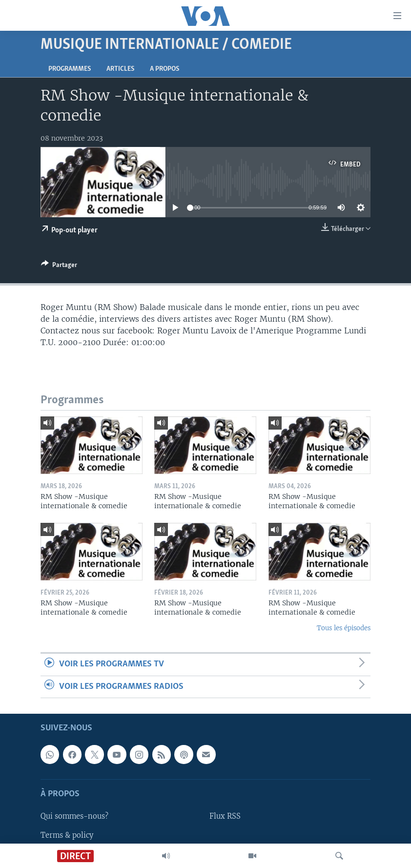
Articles (120, 69)
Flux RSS (225, 816)
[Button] (59, 267)
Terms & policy (67, 835)
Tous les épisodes (344, 628)
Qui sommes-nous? (74, 816)
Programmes (70, 69)
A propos (164, 69)
